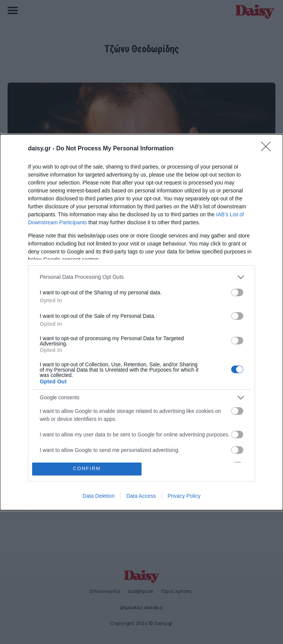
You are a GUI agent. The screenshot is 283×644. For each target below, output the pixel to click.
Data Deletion (99, 496)
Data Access (141, 496)
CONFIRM (87, 469)
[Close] (268, 149)
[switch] (237, 292)
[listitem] (141, 277)
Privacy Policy (184, 496)
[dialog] (141, 322)
